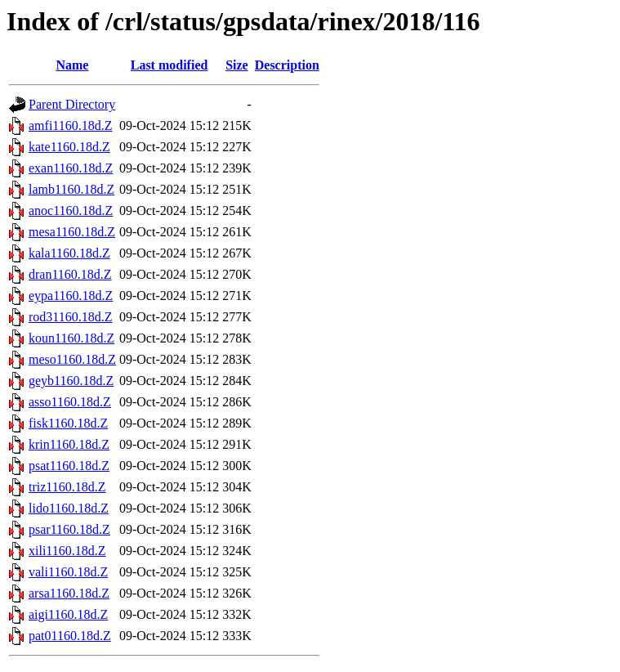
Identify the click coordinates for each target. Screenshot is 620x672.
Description (287, 65)
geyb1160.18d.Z (71, 381)
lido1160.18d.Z (69, 508)
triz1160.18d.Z (67, 487)
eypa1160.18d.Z (71, 296)
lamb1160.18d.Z (71, 189)
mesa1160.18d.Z (72, 232)
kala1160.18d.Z (69, 253)
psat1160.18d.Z (69, 466)
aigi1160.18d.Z (68, 614)
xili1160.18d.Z (67, 551)
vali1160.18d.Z (68, 572)
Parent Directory (72, 104)
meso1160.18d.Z (72, 359)
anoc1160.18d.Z (71, 211)
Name (72, 65)
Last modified (169, 65)
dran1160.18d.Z (70, 274)
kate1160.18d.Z (69, 147)
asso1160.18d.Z (70, 402)
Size (237, 65)
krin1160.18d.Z (69, 444)
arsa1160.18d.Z (69, 593)
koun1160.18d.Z (71, 338)
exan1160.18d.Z (71, 168)
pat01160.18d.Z (70, 636)
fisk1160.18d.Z (68, 423)
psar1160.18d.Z (69, 529)
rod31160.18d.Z (71, 317)
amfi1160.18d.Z (71, 125)
